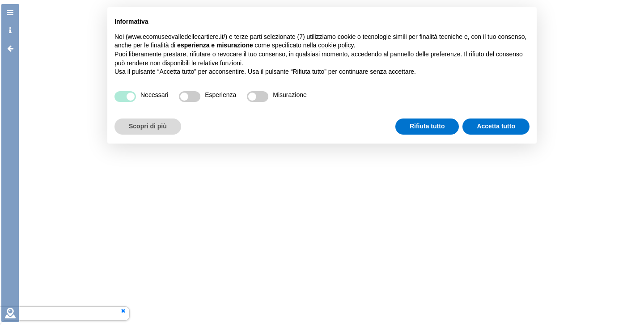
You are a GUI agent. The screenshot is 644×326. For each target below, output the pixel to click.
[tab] (10, 13)
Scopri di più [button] (148, 126)
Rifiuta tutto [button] (427, 126)
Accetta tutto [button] (496, 126)
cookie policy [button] (336, 45)
